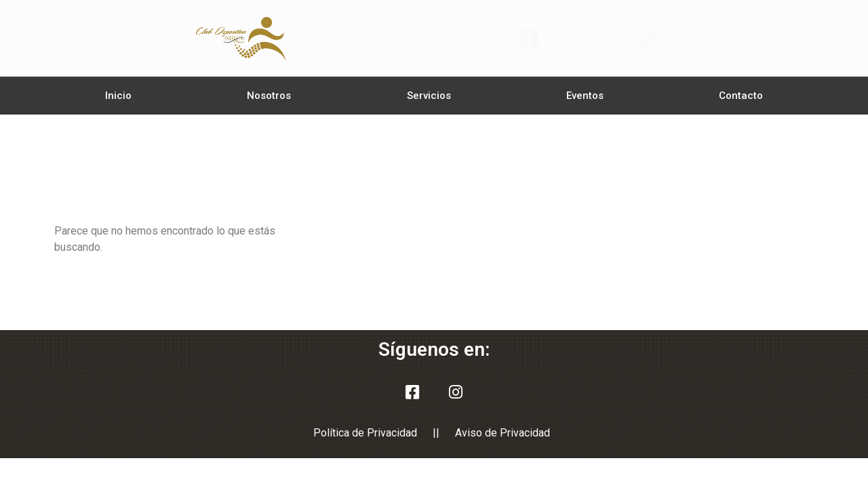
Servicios (429, 96)
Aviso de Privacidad (502, 433)
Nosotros (269, 96)
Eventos (585, 96)
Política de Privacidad (365, 433)
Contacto (741, 96)
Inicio (118, 96)
